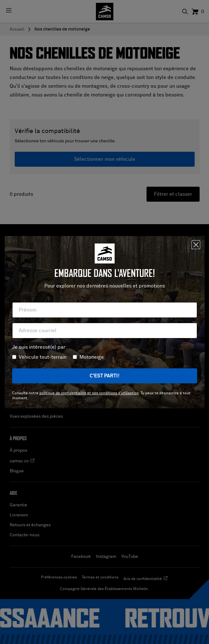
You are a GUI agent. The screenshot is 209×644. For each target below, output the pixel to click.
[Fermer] (196, 245)
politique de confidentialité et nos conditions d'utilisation (89, 393)
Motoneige (92, 357)
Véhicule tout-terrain (43, 357)
